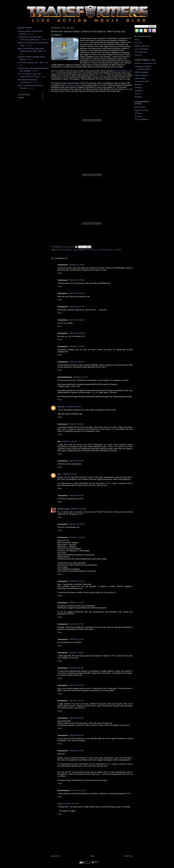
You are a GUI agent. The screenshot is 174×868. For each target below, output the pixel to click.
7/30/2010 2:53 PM (76, 701)
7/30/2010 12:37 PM (76, 581)
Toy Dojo (138, 116)
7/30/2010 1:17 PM (76, 624)
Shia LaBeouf (80, 250)
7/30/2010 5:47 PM (76, 751)
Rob (59, 474)
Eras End (138, 55)
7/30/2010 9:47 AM (76, 495)
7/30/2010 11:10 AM (76, 537)
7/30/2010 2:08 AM (76, 362)
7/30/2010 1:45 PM (76, 668)
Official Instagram (141, 72)
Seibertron (139, 85)
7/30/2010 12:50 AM (76, 320)
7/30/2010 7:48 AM (69, 441)
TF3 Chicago (92, 250)
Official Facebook (141, 75)
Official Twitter (140, 78)
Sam (128, 89)
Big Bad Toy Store (142, 110)
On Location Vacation (73, 85)
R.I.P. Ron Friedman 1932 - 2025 (31, 63)
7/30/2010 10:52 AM (76, 524)
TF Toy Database (141, 119)
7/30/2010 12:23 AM (76, 280)
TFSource (138, 113)
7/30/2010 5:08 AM (73, 407)
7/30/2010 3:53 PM (76, 718)
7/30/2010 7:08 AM (76, 424)
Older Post (128, 856)
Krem (60, 804)
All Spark (138, 97)
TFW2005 (138, 91)
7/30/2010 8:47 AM (69, 474)
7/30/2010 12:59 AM (76, 346)
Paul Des (61, 407)
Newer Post (56, 856)
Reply (60, 273)
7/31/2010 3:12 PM (78, 790)
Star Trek (138, 43)
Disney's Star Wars (142, 46)
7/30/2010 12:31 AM (76, 293)
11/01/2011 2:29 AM (71, 804)
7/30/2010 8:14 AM (76, 461)
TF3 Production (105, 250)
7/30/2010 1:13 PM (76, 603)
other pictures (101, 75)
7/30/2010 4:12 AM (80, 377)
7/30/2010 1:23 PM (76, 639)
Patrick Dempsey (65, 250)
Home (92, 856)
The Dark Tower (141, 52)
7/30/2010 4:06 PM (76, 735)
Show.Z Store (140, 107)
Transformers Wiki (142, 81)
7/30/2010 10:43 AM (78, 509)
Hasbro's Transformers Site (145, 63)
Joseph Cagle (63, 509)
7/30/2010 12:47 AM (76, 307)
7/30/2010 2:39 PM (76, 685)
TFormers (138, 88)
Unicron (138, 94)
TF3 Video (117, 250)
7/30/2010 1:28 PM (76, 653)
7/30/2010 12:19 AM (76, 265)
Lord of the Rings (141, 49)
